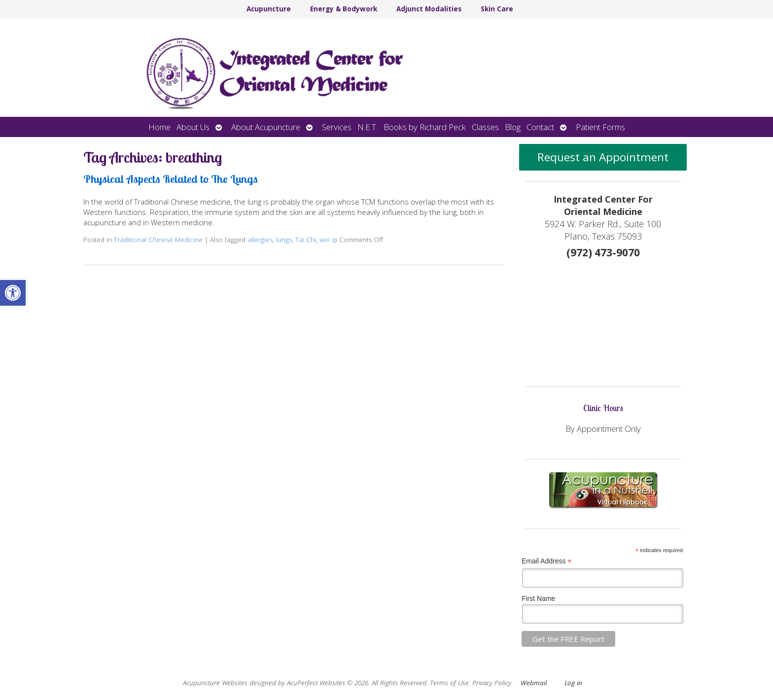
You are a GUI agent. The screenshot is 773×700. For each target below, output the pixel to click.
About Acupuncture (266, 127)
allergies (260, 240)
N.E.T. (368, 127)
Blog (513, 127)
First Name (538, 598)
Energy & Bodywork (344, 9)
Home (159, 127)
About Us (193, 127)
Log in (573, 683)
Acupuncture (269, 9)
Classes (485, 127)
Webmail (534, 683)
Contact (540, 127)
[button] (13, 293)
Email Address (547, 561)
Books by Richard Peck (425, 127)
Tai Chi (306, 240)
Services (337, 127)
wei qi (328, 240)
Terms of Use (449, 683)
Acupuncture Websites (215, 683)
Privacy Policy (492, 683)
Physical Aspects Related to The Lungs (171, 179)
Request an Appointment (603, 157)
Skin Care (497, 9)
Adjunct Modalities (429, 9)
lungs (284, 240)
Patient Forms (600, 127)
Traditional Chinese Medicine (158, 240)
